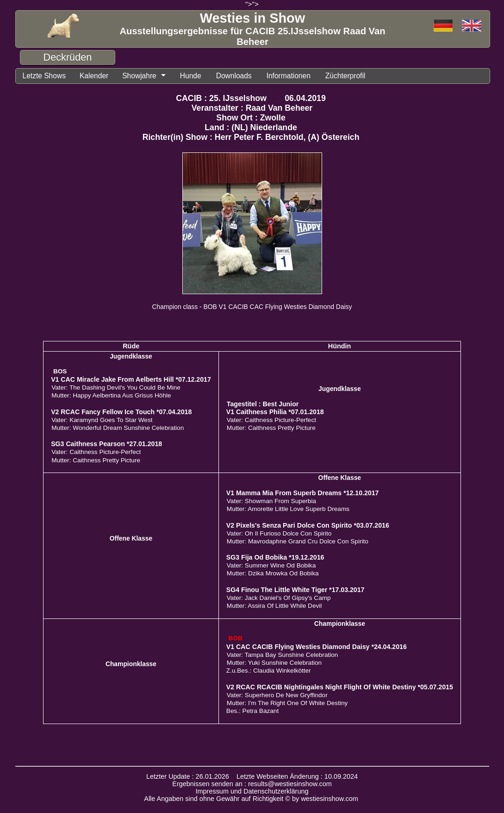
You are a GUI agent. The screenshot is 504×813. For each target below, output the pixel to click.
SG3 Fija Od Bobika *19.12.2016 (275, 557)
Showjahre (139, 76)
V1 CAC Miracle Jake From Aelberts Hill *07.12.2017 (131, 379)
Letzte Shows (44, 76)
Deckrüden (68, 57)
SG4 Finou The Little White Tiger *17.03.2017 (296, 590)
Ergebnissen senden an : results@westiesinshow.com (252, 784)
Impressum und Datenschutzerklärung (252, 791)
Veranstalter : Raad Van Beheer (252, 108)
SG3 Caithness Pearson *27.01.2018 (106, 444)
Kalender (94, 76)
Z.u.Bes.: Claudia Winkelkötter (269, 671)
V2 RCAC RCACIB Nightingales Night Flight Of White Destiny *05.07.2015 (340, 687)
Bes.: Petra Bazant (252, 711)
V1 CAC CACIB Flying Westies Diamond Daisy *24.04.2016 (317, 647)
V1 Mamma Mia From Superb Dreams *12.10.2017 (303, 493)
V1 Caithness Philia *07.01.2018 (275, 412)
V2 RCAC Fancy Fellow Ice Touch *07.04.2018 (121, 412)
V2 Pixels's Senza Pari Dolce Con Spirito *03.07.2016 (308, 525)
